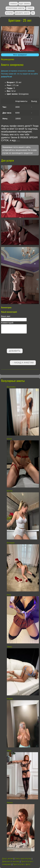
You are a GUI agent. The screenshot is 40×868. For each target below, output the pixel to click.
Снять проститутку (23, 859)
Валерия (11, 543)
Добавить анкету (22, 13)
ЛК (33, 13)
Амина (10, 803)
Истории (9, 13)
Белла (10, 491)
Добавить (15, 351)
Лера (9, 751)
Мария (10, 699)
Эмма (9, 647)
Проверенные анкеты (15, 8)
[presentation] (17, 341)
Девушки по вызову (11, 861)
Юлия (9, 439)
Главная (13, 4)
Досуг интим (8, 859)
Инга (9, 595)
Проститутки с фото (21, 864)
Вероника (11, 387)
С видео (30, 8)
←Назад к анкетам (23, 363)
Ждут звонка (25, 4)
